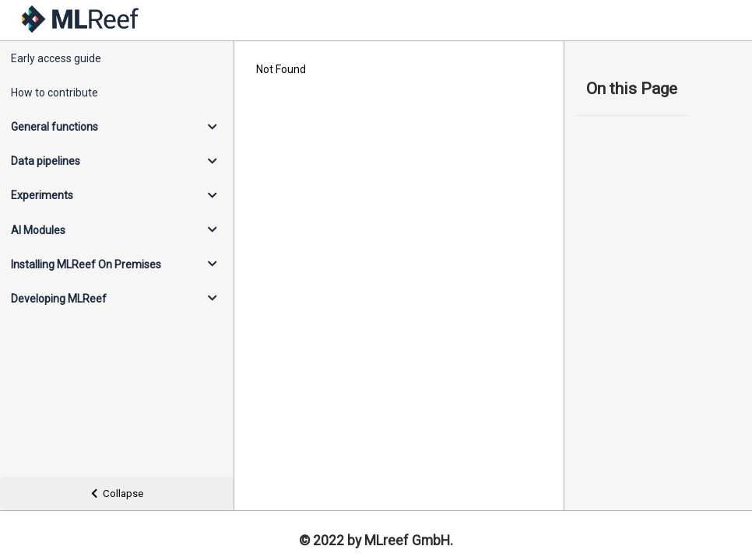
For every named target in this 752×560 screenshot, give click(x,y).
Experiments (42, 195)
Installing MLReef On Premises (86, 264)
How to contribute (54, 93)
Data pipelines (46, 161)
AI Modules (38, 230)
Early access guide (56, 58)
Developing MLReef (59, 299)
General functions (54, 127)
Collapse (117, 493)
